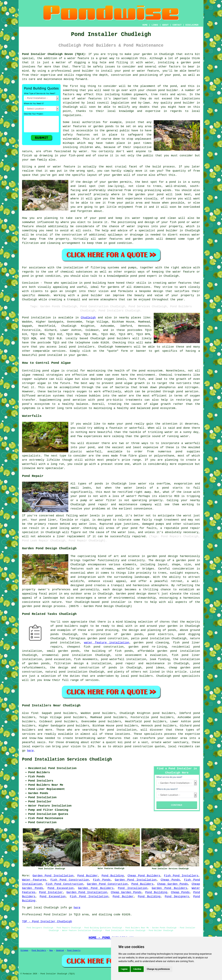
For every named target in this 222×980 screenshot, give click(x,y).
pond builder (83, 71)
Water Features (34, 880)
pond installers (82, 347)
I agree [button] (124, 969)
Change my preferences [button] (158, 969)
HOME (145, 25)
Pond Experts (74, 951)
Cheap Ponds (170, 880)
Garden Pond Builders (96, 888)
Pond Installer (51, 892)
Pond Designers (177, 897)
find (34, 713)
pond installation (122, 730)
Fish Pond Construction (70, 880)
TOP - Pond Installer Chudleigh (47, 922)
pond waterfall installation (124, 659)
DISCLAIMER (192, 25)
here (30, 751)
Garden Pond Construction (107, 884)
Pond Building (113, 876)
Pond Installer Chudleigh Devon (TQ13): (54, 54)
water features (90, 99)
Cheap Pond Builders (144, 876)
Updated (60, 951)
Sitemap (24, 951)
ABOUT (165, 25)
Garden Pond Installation (53, 876)
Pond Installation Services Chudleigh (67, 759)
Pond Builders (142, 884)
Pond (25, 318)
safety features (76, 135)
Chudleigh (88, 318)
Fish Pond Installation (89, 897)
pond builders (119, 338)
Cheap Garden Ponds (173, 884)
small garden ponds (63, 651)
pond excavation (58, 659)
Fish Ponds (102, 880)
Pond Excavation (61, 888)
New (51, 951)
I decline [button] (137, 969)
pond (174, 86)
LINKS (155, 25)
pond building (95, 283)
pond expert (148, 276)
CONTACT (177, 25)
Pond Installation (133, 888)
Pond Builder (87, 876)
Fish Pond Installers (181, 876)
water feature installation (107, 643)
